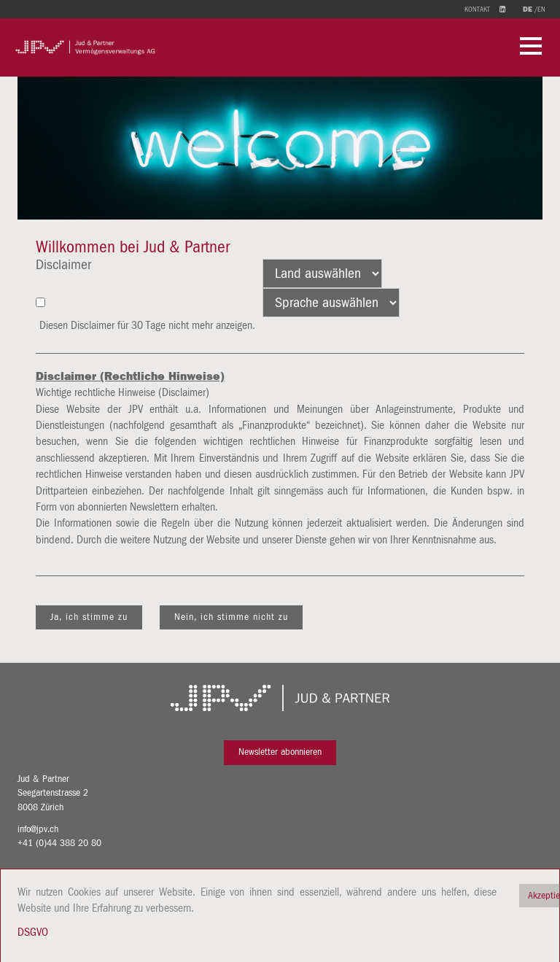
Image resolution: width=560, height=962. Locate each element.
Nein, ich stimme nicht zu (231, 617)
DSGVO (33, 932)
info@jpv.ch (38, 829)
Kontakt (477, 9)
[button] (531, 47)
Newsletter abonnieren (280, 752)
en (541, 9)
